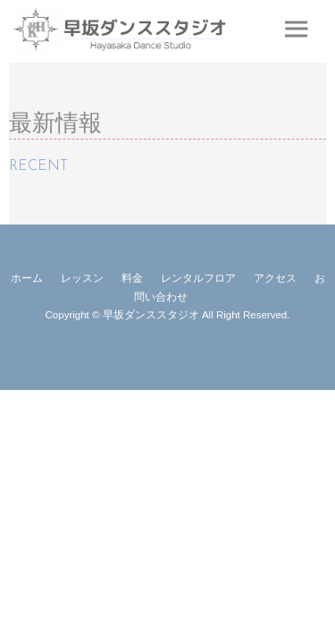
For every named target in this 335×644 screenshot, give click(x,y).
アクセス (275, 278)
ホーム (27, 278)
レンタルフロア (198, 278)
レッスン (82, 278)
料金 (132, 278)
